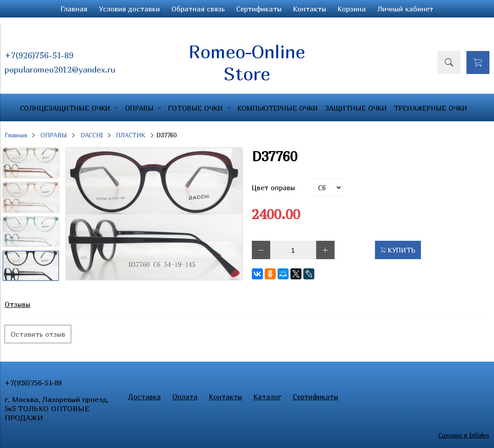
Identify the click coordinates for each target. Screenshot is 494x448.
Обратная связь (198, 9)
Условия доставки (129, 9)
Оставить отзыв (38, 334)
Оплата (185, 397)
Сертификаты (259, 9)
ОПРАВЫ (54, 135)
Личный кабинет (405, 9)
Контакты (310, 9)
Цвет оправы (273, 187)
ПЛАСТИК (131, 135)
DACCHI (92, 135)
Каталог (267, 397)
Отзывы (17, 304)
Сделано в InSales (464, 435)
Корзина (352, 9)
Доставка (145, 397)
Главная (74, 9)
